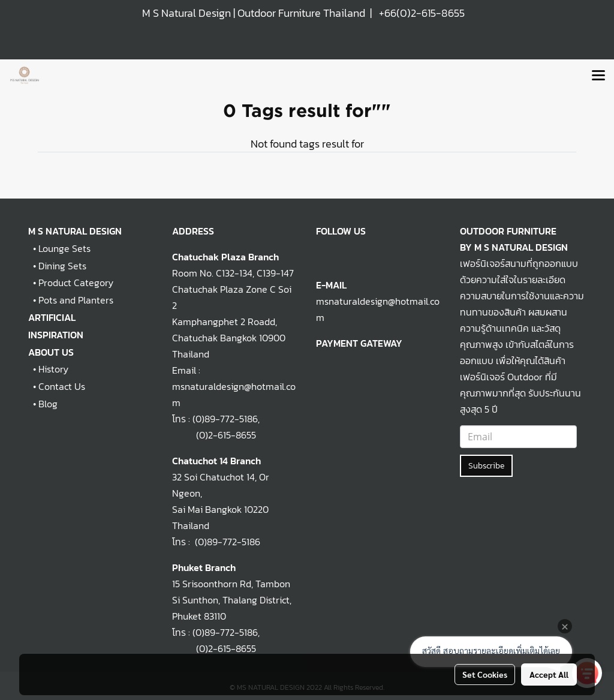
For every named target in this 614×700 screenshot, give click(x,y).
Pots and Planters (76, 300)
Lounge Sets (64, 248)
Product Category (76, 283)
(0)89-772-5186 (225, 419)
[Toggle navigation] (598, 76)
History (53, 369)
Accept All (549, 674)
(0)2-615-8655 (214, 435)
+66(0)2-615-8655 (422, 13)
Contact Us (62, 386)
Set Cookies (485, 674)
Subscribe (486, 466)
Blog (48, 404)
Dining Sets (62, 266)
